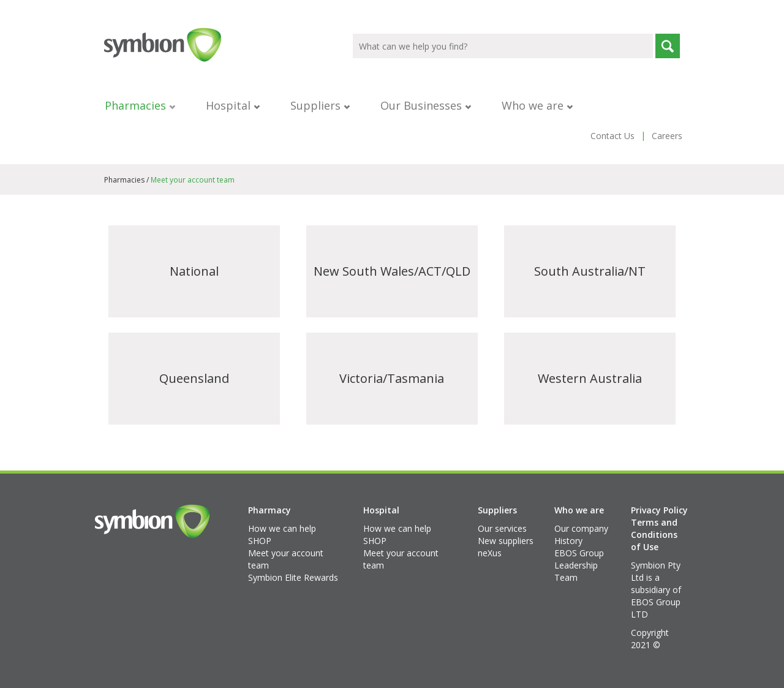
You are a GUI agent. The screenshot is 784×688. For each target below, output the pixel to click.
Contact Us (612, 136)
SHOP (260, 541)
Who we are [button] (537, 105)
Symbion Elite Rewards (293, 577)
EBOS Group (579, 553)
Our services (502, 528)
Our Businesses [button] (426, 105)
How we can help (282, 528)
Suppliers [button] (320, 105)
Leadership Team (576, 571)
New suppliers (506, 541)
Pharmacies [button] (140, 105)
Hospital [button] (233, 105)
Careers (667, 136)
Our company (581, 528)
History (568, 541)
